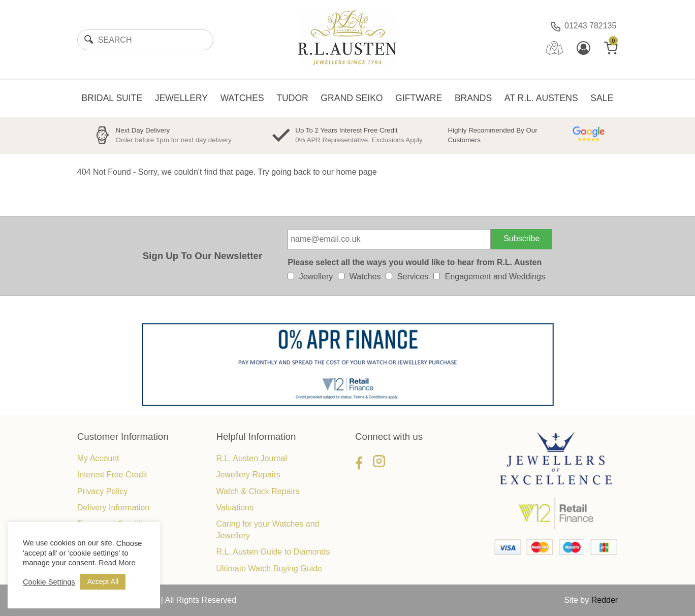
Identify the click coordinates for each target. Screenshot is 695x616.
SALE (602, 98)
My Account (98, 458)
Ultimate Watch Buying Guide (269, 569)
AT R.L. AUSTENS (541, 98)
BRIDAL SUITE (112, 98)
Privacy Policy (103, 491)
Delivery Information (113, 508)
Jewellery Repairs (248, 475)
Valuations (235, 508)
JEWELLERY (181, 98)
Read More (117, 563)
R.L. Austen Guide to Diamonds (273, 552)
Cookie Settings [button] (49, 582)
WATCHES (242, 98)
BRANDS (473, 98)
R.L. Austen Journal (251, 458)
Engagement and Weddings (495, 277)
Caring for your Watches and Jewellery (267, 529)
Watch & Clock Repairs (258, 491)
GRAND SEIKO (352, 98)
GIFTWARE (419, 98)
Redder (605, 600)
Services (413, 277)
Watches (365, 277)
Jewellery (316, 277)
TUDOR (292, 98)
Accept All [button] (103, 581)
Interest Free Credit (112, 475)
